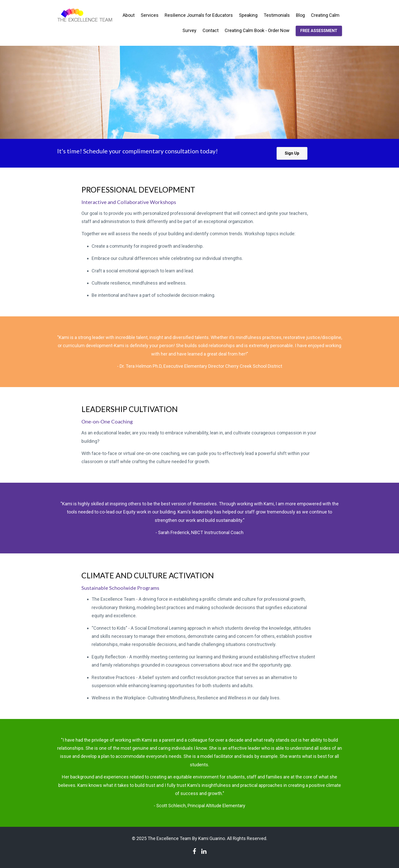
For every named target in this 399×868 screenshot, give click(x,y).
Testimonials (277, 15)
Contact (211, 30)
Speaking (248, 15)
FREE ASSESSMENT (319, 31)
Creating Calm (325, 15)
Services (150, 15)
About (129, 15)
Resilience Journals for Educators (199, 15)
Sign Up (292, 153)
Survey (189, 30)
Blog (300, 15)
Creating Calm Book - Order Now (257, 30)
